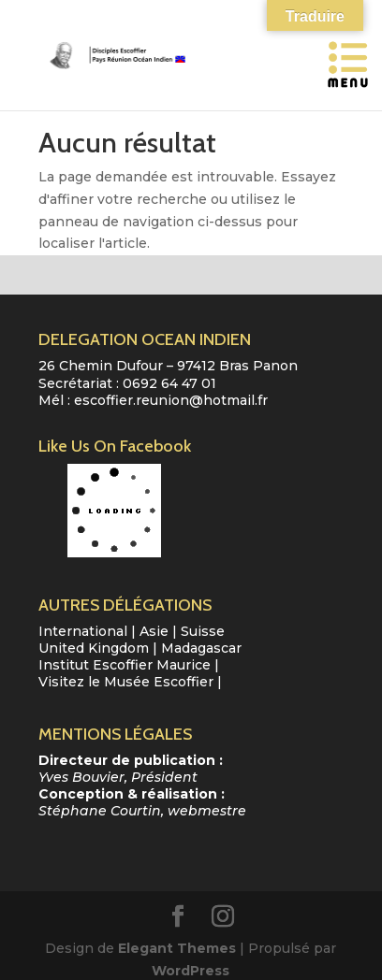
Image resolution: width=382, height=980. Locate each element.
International (83, 631)
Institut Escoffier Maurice (125, 665)
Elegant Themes (177, 948)
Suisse (203, 631)
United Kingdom (94, 648)
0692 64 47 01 (169, 383)
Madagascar (201, 648)
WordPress (191, 971)
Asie (154, 631)
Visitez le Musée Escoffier (126, 682)
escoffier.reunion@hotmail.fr (171, 400)
